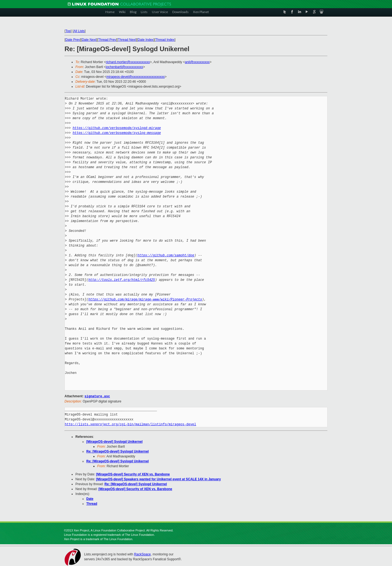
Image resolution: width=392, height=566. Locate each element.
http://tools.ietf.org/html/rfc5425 (122, 280)
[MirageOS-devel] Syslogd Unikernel (114, 441)
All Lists (79, 31)
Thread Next (127, 40)
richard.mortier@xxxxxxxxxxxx (128, 62)
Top (68, 31)
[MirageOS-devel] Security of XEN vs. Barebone (133, 474)
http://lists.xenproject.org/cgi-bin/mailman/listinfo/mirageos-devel (130, 424)
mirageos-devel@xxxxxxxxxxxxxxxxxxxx (136, 77)
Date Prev (73, 40)
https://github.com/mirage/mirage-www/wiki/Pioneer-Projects (145, 299)
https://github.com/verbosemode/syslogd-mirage (117, 128)
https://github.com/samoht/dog (166, 255)
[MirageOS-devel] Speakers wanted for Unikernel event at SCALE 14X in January (158, 479)
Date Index (146, 40)
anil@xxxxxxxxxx (197, 62)
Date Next (89, 40)
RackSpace (142, 554)
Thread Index (165, 40)
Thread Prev (107, 40)
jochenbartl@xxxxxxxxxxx (125, 67)
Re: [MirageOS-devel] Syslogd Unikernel (117, 451)
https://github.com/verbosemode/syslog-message (117, 133)
